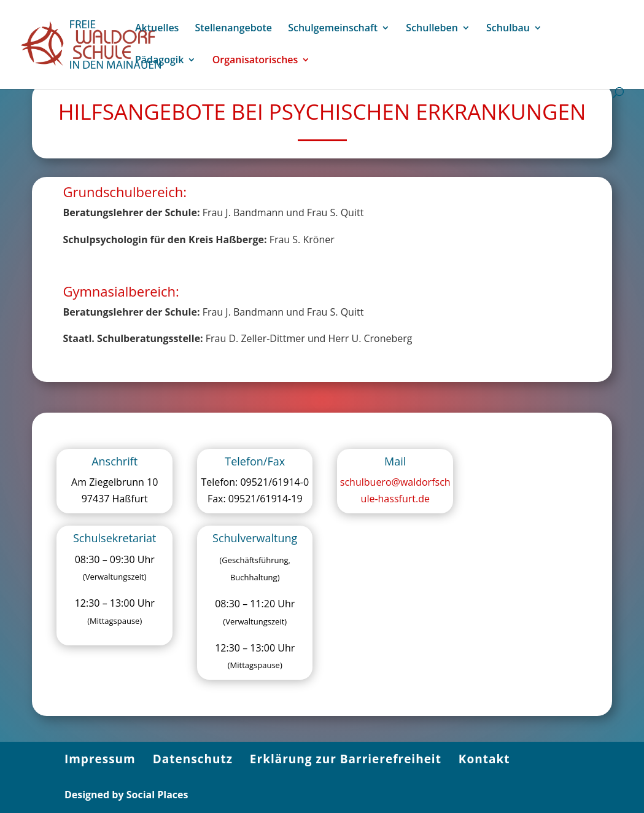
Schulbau (508, 29)
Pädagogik (159, 61)
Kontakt (484, 759)
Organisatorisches (255, 61)
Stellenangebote (234, 29)
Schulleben (432, 29)
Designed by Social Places (126, 795)
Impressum (100, 759)
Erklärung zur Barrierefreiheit (346, 759)
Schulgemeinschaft (333, 29)
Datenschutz (193, 759)
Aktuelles (157, 29)
